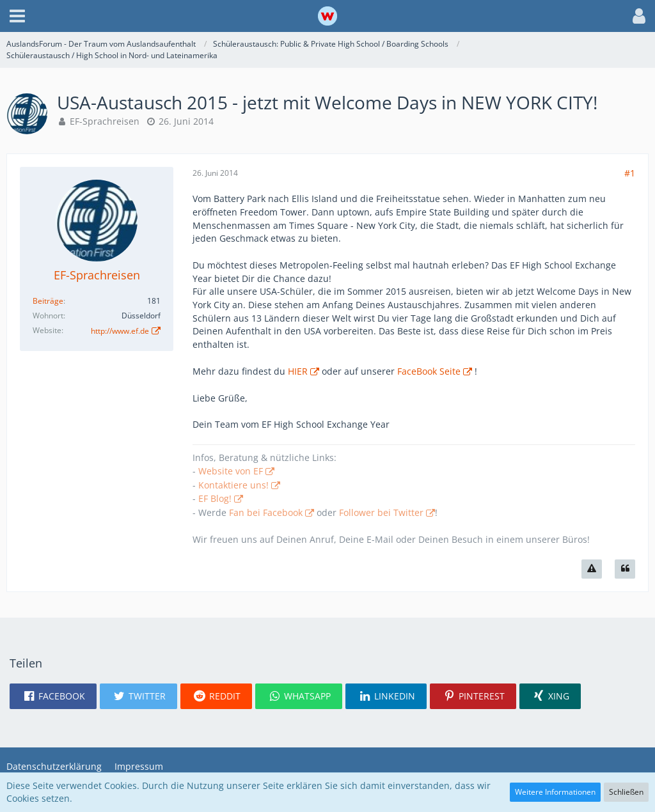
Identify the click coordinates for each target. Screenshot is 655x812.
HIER (298, 371)
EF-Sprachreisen (105, 121)
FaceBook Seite (429, 371)
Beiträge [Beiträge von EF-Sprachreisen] (48, 301)
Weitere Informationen (555, 792)
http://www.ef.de (120, 331)
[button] (17, 16)
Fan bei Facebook (266, 512)
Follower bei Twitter (381, 512)
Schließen (626, 792)
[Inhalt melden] (592, 569)
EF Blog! (215, 498)
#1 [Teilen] (630, 173)
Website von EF (231, 471)
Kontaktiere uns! (233, 485)
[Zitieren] (625, 569)
